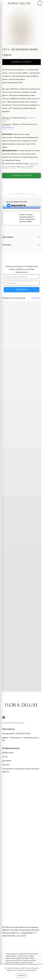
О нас (5, 757)
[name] (22, 283)
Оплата (6, 765)
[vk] (4, 717)
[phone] (22, 277)
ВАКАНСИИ (8, 753)
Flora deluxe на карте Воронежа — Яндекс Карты (21, 194)
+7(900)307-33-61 (23, 734)
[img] (5, 4)
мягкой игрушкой (26, 167)
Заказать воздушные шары (17, 202)
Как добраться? (8, 128)
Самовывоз (6, 124)
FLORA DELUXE (19, 4)
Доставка (6, 118)
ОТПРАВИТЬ (21, 290)
